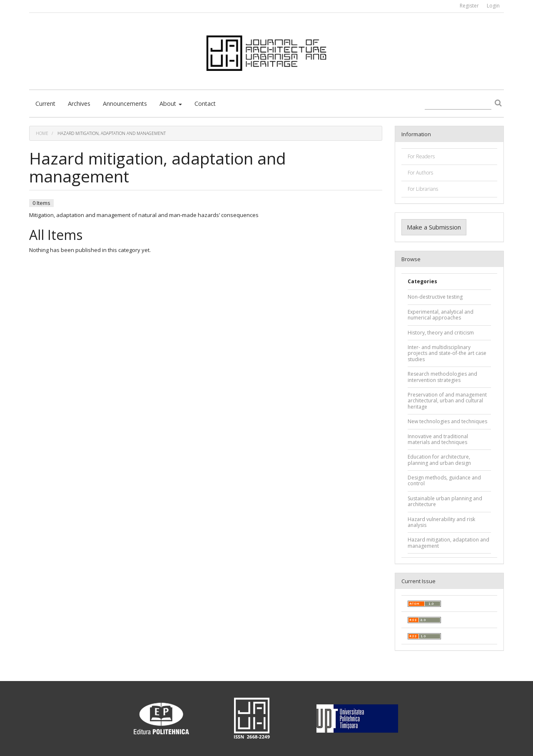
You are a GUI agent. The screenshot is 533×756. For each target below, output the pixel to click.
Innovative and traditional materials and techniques (438, 439)
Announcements (125, 104)
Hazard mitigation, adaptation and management (448, 543)
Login (493, 6)
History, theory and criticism (441, 333)
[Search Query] (458, 104)
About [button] (171, 104)
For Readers (421, 156)
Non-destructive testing (435, 297)
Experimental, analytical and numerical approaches (441, 315)
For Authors (420, 173)
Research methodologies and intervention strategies (442, 377)
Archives (79, 104)
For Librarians (423, 189)
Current (45, 104)
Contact (205, 104)
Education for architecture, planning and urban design (439, 460)
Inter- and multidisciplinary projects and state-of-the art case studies (447, 353)
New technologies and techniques (447, 421)
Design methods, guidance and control (444, 480)
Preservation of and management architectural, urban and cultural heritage (447, 401)
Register (469, 6)
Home (42, 133)
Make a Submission (434, 227)
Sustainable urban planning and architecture (445, 501)
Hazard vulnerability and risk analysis (441, 522)
